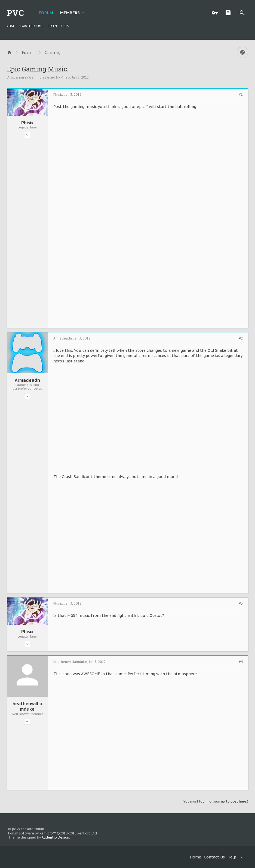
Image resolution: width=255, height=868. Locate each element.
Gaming (35, 77)
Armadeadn (27, 380)
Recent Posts (58, 26)
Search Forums (31, 26)
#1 (241, 95)
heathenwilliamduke (27, 706)
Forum (46, 13)
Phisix (65, 77)
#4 (241, 662)
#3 (241, 603)
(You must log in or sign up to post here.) (215, 801)
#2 (241, 338)
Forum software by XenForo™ (53, 833)
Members (70, 13)
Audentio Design (55, 837)
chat (11, 26)
